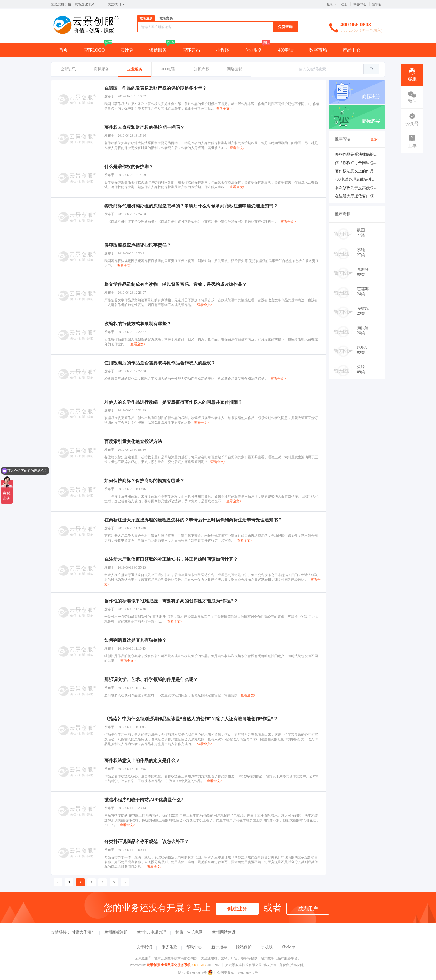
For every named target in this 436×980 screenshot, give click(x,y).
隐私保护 (244, 947)
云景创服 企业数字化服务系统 (169, 965)
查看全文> (224, 109)
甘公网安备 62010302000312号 (233, 973)
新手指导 (219, 947)
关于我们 (144, 947)
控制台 (377, 4)
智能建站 (191, 50)
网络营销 (235, 69)
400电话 (286, 50)
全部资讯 (68, 69)
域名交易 (166, 18)
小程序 (222, 50)
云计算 (127, 50)
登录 (330, 4)
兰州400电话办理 (152, 932)
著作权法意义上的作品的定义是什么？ (368, 171)
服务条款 (169, 947)
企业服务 (254, 50)
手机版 (267, 947)
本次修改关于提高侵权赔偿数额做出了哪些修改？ (378, 188)
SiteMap (288, 947)
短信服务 (158, 50)
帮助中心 (194, 947)
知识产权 (202, 69)
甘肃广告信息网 (189, 932)
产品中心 (351, 50)
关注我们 (117, 4)
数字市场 (318, 50)
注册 (344, 4)
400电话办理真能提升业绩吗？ (361, 179)
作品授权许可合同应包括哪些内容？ (366, 163)
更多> (375, 139)
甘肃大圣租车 (83, 932)
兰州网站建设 (224, 932)
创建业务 (237, 909)
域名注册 (146, 18)
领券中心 (360, 4)
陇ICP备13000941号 (192, 973)
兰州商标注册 (116, 932)
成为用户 (308, 909)
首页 (63, 50)
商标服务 (101, 69)
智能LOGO (94, 50)
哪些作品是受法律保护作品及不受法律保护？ (374, 154)
